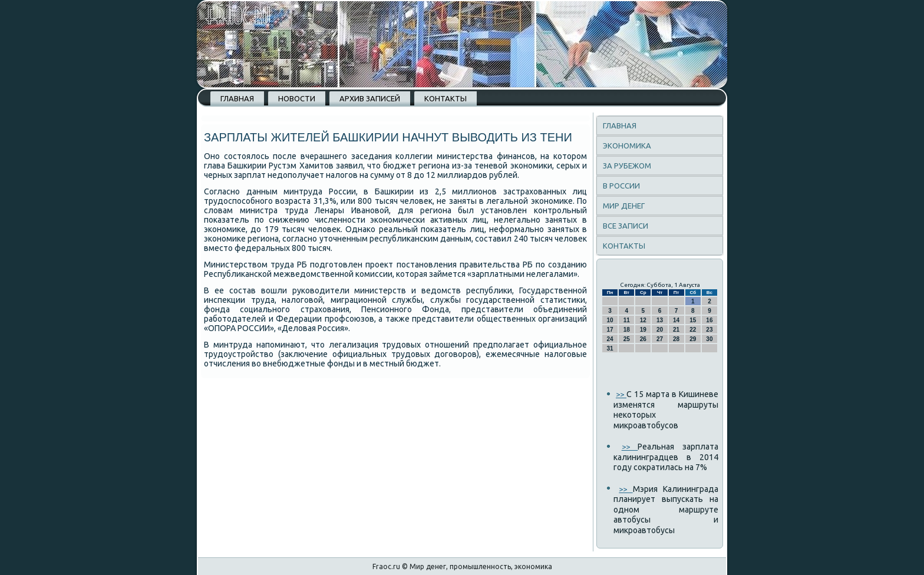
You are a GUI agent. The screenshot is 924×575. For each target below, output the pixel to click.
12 (643, 320)
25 (627, 339)
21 (676, 330)
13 (660, 320)
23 (709, 330)
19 (643, 330)
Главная (237, 98)
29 (693, 339)
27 (660, 339)
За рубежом (627, 166)
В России (621, 186)
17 (610, 330)
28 (676, 339)
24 (610, 339)
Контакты (445, 98)
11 (627, 320)
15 (693, 320)
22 (693, 330)
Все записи (626, 226)
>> (621, 394)
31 (610, 348)
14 (676, 320)
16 (709, 320)
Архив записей (370, 98)
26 (643, 339)
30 (709, 339)
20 (660, 330)
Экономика (627, 146)
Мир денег (624, 206)
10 (610, 320)
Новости (297, 98)
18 (627, 330)
